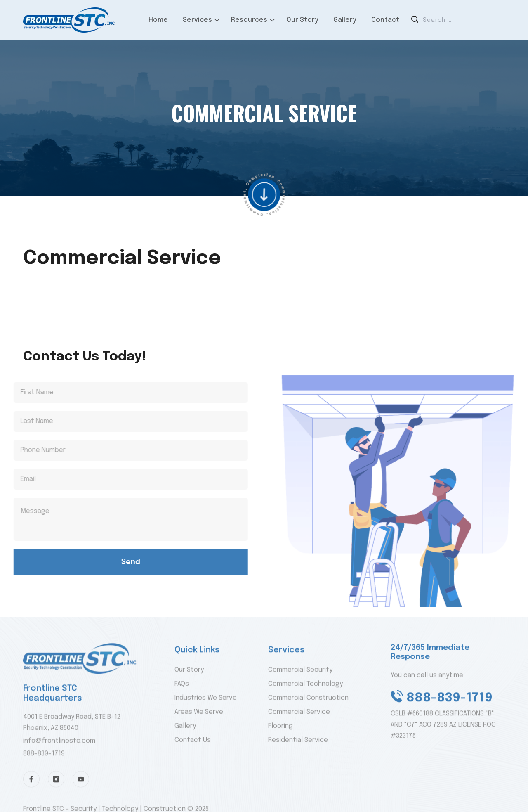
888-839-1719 (44, 770)
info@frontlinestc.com (59, 757)
